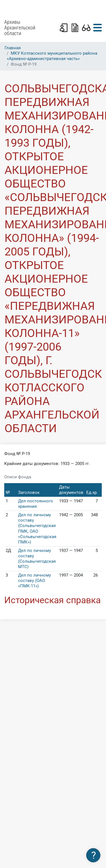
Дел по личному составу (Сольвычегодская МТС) (37, 559)
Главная (13, 48)
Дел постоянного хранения (36, 504)
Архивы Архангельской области (20, 28)
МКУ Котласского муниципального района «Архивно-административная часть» (52, 56)
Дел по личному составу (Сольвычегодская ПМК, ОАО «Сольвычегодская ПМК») (37, 528)
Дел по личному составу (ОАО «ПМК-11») (34, 581)
